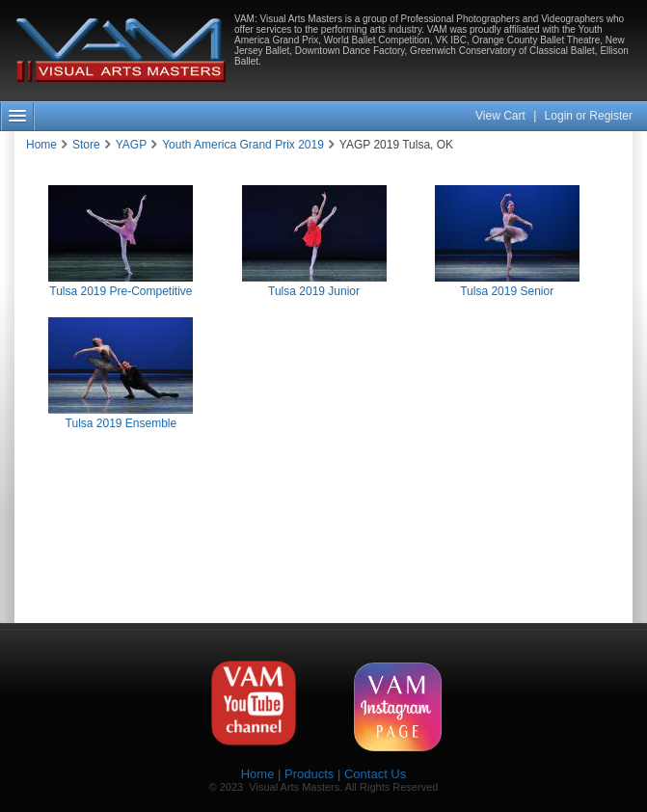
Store (86, 145)
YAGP (131, 145)
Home (41, 145)
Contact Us (375, 774)
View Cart (502, 116)
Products (309, 774)
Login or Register (589, 116)
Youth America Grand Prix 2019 (243, 145)
